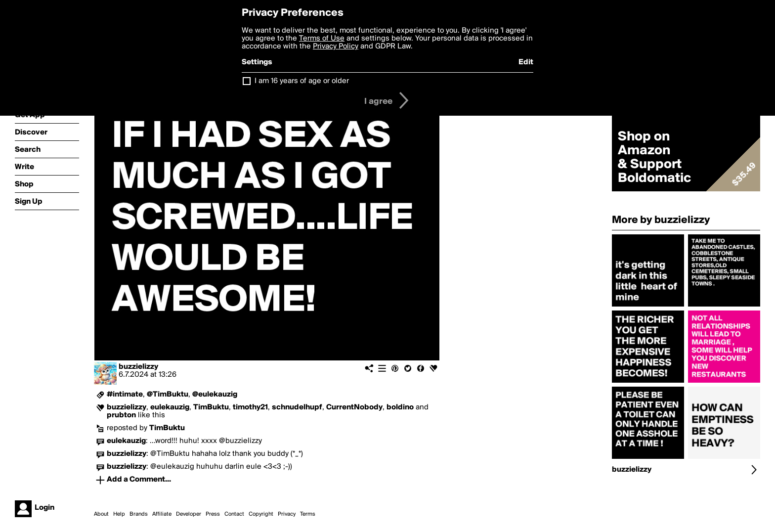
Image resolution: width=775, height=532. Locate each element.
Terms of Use (322, 39)
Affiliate (162, 514)
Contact (234, 514)
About (101, 514)
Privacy (287, 514)
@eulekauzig (215, 395)
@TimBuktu (168, 395)
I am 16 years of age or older (302, 81)
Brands (139, 514)
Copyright (261, 514)
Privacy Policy (336, 46)
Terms (308, 514)
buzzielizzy (138, 367)
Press (213, 514)
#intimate (125, 395)
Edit (526, 62)
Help (119, 514)
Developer (189, 514)
